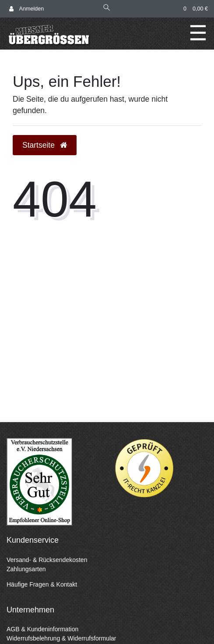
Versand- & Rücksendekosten (47, 560)
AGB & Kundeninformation (42, 629)
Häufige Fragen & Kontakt (42, 584)
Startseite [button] (45, 145)
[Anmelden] (26, 9)
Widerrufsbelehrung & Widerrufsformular (61, 638)
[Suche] (107, 9)
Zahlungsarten (26, 569)
